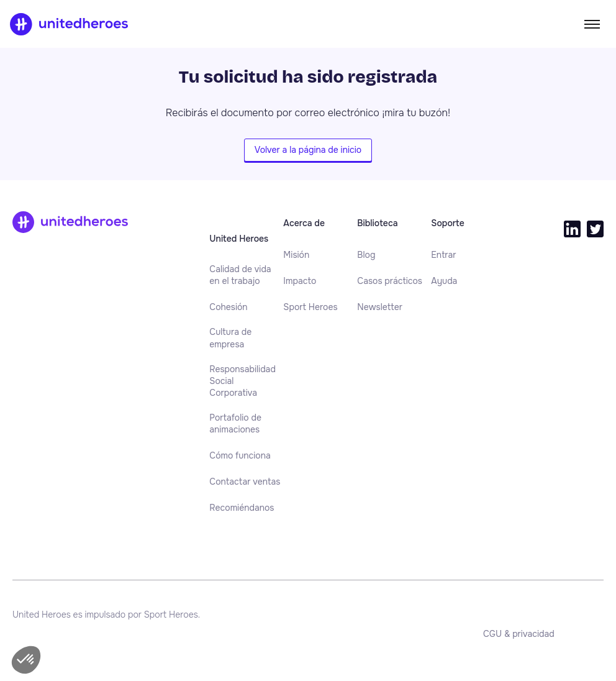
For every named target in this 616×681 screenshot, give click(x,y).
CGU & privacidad (519, 634)
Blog (366, 255)
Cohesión (228, 307)
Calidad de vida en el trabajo (240, 275)
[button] (26, 660)
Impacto (300, 281)
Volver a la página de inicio (308, 150)
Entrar (443, 255)
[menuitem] (246, 276)
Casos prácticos (390, 281)
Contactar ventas (245, 482)
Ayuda (444, 281)
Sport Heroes (310, 307)
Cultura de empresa (230, 338)
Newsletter (380, 307)
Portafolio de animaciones (235, 423)
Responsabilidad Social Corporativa (242, 381)
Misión (296, 255)
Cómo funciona (240, 455)
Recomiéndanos (242, 508)
